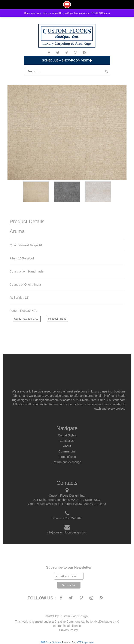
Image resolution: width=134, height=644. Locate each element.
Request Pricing (57, 319)
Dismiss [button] (105, 13)
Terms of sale (67, 457)
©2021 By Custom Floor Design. (67, 616)
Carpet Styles (67, 435)
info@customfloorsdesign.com (67, 532)
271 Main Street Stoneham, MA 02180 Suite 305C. (67, 500)
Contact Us (67, 441)
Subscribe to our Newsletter (69, 567)
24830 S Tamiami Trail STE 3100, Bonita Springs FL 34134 (67, 504)
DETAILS (96, 13)
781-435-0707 (72, 518)
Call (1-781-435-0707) (27, 319)
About (67, 446)
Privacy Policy (68, 630)
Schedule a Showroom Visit (67, 60)
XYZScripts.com (85, 642)
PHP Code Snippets (51, 642)
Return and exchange (67, 462)
